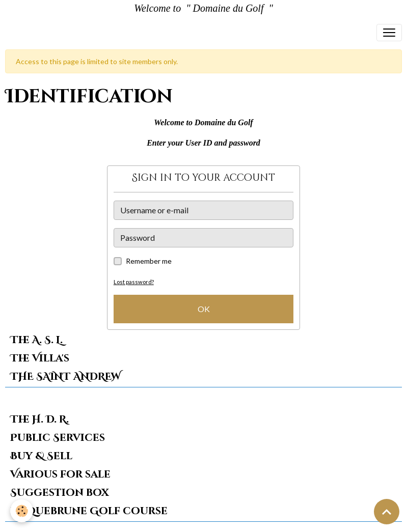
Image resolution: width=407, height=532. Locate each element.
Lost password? (134, 282)
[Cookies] (22, 511)
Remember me (149, 261)
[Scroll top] (387, 512)
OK (204, 309)
